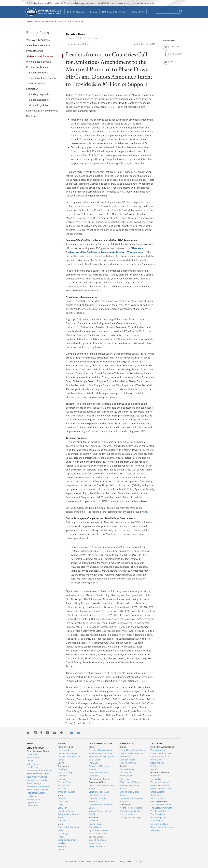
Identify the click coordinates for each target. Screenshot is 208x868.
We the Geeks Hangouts (131, 753)
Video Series (156, 760)
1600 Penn (138, 12)
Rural (60, 818)
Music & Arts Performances (40, 770)
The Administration (115, 12)
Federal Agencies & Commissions (160, 819)
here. (145, 512)
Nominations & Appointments (42, 111)
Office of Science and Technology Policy (99, 793)
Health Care (63, 785)
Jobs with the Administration (126, 774)
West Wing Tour (158, 750)
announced (90, 331)
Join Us (123, 766)
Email (173, 61)
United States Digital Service (129, 793)
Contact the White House (131, 811)
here (144, 501)
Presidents (155, 776)
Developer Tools (127, 760)
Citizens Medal (126, 814)
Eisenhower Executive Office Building (161, 790)
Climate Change (65, 773)
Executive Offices (97, 782)
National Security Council (101, 811)
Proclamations (37, 83)
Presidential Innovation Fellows (130, 787)
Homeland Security (67, 811)
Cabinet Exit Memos (67, 753)
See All (61, 763)
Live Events (32, 767)
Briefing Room (76, 12)
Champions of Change (130, 818)
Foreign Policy (64, 782)
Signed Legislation (39, 100)
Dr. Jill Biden (95, 760)
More (60, 795)
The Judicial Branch (160, 811)
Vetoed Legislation (39, 105)
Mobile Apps (125, 756)
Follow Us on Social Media (132, 750)
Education (62, 779)
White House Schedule (39, 62)
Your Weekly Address (38, 40)
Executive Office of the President (99, 768)
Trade (60, 837)
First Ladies (156, 779)
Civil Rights (63, 769)
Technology (63, 834)
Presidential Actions (37, 67)
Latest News (33, 754)
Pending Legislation (40, 94)
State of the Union (97, 840)
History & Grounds (160, 773)
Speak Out (125, 805)
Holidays (154, 766)
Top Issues (63, 766)
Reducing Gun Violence (69, 814)
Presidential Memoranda (42, 78)
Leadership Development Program (131, 800)
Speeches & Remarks (38, 45)
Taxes (60, 830)
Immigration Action (66, 792)
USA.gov (139, 862)
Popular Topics (65, 747)
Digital (123, 747)
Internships (125, 779)
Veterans (62, 846)
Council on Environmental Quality (101, 806)
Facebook (173, 53)
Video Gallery (33, 764)
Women (61, 850)
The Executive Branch (161, 805)
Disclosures (33, 116)
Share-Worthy (33, 758)
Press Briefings (35, 51)
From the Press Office (38, 774)
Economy (62, 776)
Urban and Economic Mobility (68, 842)
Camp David (156, 795)
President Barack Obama (101, 750)
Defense (62, 798)
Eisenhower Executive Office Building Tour (161, 755)
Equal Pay (62, 808)
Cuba (60, 760)
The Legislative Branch (161, 808)
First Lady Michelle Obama (101, 756)
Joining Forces (96, 824)
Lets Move (94, 821)
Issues (93, 12)
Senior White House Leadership (98, 774)
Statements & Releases (69, 22)
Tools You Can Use (128, 763)
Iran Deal (62, 789)
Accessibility (85, 862)
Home (30, 22)
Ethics (61, 805)
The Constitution (158, 814)
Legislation (32, 89)
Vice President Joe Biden (101, 753)
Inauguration (95, 843)
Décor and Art (157, 763)
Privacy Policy (125, 862)
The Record (63, 750)
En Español (70, 862)
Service (61, 821)
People (92, 747)
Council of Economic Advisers (98, 800)
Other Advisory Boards (99, 779)
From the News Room (38, 751)
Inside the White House (162, 747)
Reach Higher (95, 827)
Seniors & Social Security (70, 827)
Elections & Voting (159, 824)
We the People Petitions (131, 808)
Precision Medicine (98, 834)
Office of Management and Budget (101, 787)
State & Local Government (163, 827)
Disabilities (63, 801)
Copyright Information (104, 862)
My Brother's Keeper (98, 830)
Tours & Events (127, 769)
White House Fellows (129, 782)
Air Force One (157, 798)
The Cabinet (94, 763)
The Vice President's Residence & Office (160, 784)
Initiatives (94, 818)
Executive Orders (38, 73)
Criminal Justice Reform (69, 756)
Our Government (159, 801)
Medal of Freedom (97, 846)
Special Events (96, 837)
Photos (30, 761)
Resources (155, 830)
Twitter (173, 46)
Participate (126, 744)
